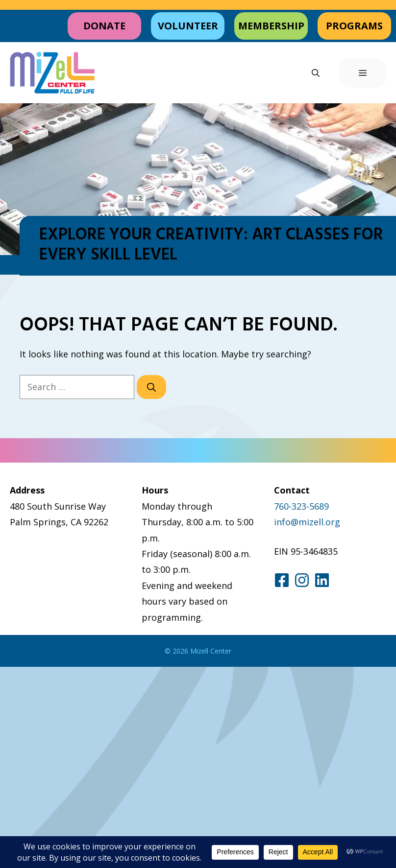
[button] (316, 73)
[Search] (151, 387)
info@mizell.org (307, 522)
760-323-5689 (301, 506)
